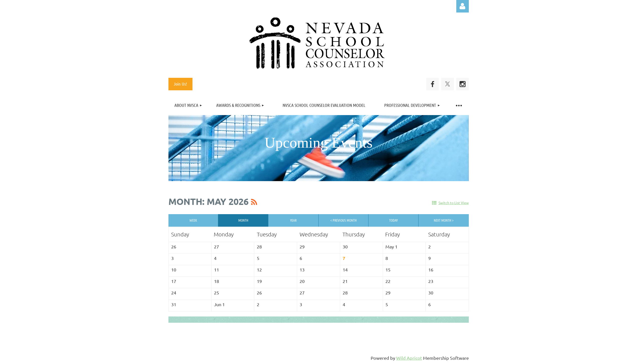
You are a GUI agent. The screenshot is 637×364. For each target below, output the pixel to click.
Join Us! (180, 84)
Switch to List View (454, 203)
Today (393, 220)
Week (193, 220)
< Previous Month (344, 220)
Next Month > (444, 220)
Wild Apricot (409, 358)
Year (293, 220)
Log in (463, 6)
